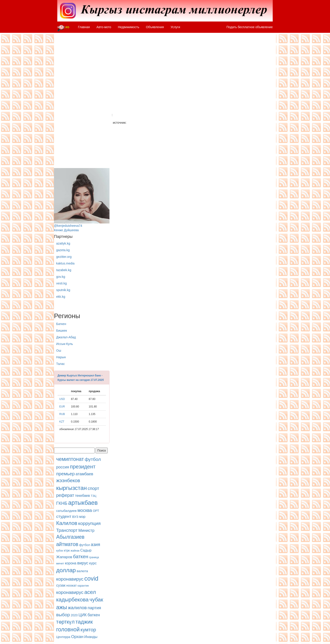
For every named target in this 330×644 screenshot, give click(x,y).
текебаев (82, 496)
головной (68, 629)
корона (71, 563)
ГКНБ (62, 503)
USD (62, 399)
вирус (83, 563)
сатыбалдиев (66, 511)
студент (64, 516)
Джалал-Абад (66, 337)
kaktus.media (65, 263)
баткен (81, 557)
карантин (83, 586)
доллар (66, 570)
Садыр (86, 550)
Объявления (155, 27)
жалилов (77, 608)
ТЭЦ (94, 496)
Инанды (91, 637)
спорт (93, 488)
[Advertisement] (82, 102)
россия (63, 467)
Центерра (63, 637)
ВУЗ (75, 517)
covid (91, 579)
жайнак (75, 551)
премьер (65, 474)
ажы (62, 607)
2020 (74, 615)
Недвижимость (129, 27)
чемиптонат (70, 459)
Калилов (67, 523)
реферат (65, 495)
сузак (61, 585)
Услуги (175, 27)
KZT (62, 422)
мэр (82, 517)
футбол (93, 459)
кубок (60, 551)
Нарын (61, 357)
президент (83, 467)
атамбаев (84, 474)
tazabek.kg (64, 270)
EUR (62, 407)
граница (94, 557)
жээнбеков (68, 481)
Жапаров (64, 557)
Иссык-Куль (65, 344)
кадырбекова (72, 600)
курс (93, 563)
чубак (96, 600)
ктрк (67, 550)
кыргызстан (72, 488)
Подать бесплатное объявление (250, 27)
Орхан (77, 637)
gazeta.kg (63, 250)
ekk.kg (61, 297)
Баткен (61, 324)
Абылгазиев (70, 537)
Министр (86, 530)
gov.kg (61, 277)
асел (90, 592)
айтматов (67, 544)
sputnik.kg (63, 290)
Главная (84, 27)
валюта (82, 571)
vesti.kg (61, 283)
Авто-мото (104, 27)
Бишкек (62, 331)
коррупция (89, 523)
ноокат (72, 585)
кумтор (88, 630)
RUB (62, 414)
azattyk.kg (63, 243)
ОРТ (96, 511)
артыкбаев (83, 503)
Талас (61, 364)
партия (94, 608)
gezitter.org (64, 257)
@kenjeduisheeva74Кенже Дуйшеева (82, 200)
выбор (63, 615)
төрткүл (65, 622)
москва (85, 510)
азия (95, 544)
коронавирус (70, 579)
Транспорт (67, 530)
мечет (60, 563)
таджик (84, 622)
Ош (59, 350)
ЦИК (83, 615)
